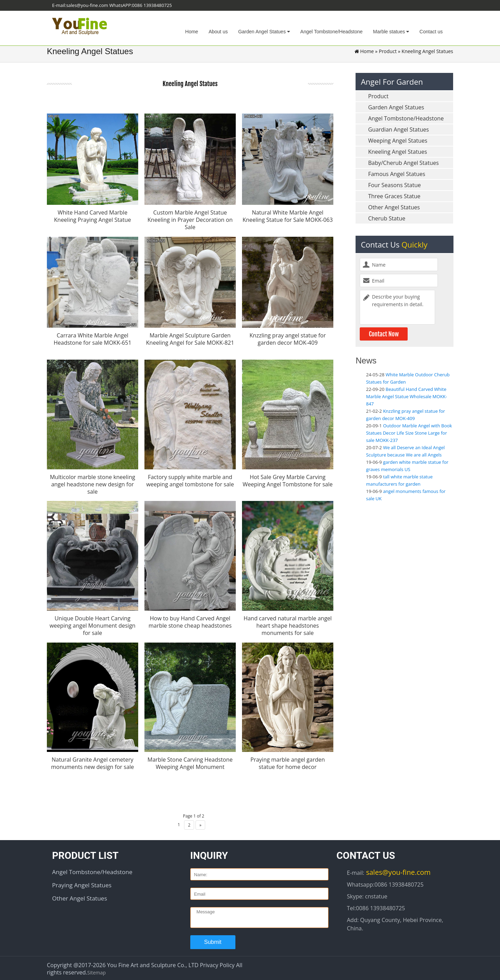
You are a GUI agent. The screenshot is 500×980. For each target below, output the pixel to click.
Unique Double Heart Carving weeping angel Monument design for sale (93, 623)
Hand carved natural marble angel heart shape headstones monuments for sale (287, 623)
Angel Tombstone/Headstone (332, 32)
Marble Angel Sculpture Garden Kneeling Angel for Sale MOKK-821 (190, 339)
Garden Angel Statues (264, 32)
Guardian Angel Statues (398, 129)
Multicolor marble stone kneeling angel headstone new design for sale (93, 483)
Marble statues (391, 32)
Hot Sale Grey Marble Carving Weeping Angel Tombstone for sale (288, 479)
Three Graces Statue (394, 196)
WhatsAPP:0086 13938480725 (141, 5)
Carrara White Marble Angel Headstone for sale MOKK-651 (92, 339)
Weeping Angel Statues (398, 141)
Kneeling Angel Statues (398, 152)
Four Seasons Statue (394, 185)
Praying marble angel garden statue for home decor (287, 761)
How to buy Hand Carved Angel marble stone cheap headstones (190, 620)
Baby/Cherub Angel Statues (403, 163)
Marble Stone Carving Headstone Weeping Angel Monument (190, 761)
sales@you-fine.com (397, 869)
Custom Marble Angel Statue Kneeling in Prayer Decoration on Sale (190, 220)
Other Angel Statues (394, 207)
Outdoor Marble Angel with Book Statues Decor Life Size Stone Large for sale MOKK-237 (409, 433)
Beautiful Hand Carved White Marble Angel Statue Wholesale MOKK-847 (406, 396)
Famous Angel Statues (397, 174)
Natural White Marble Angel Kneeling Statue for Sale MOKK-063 (287, 216)
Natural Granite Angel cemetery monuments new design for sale (93, 761)
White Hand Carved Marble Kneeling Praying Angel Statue (93, 216)
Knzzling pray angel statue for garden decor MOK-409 (288, 339)
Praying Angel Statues (82, 882)
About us (218, 32)
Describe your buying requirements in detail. (397, 307)
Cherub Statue (387, 218)
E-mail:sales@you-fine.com (80, 5)
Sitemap (96, 969)
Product (388, 51)
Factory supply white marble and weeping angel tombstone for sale (190, 479)
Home (191, 32)
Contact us (431, 32)
